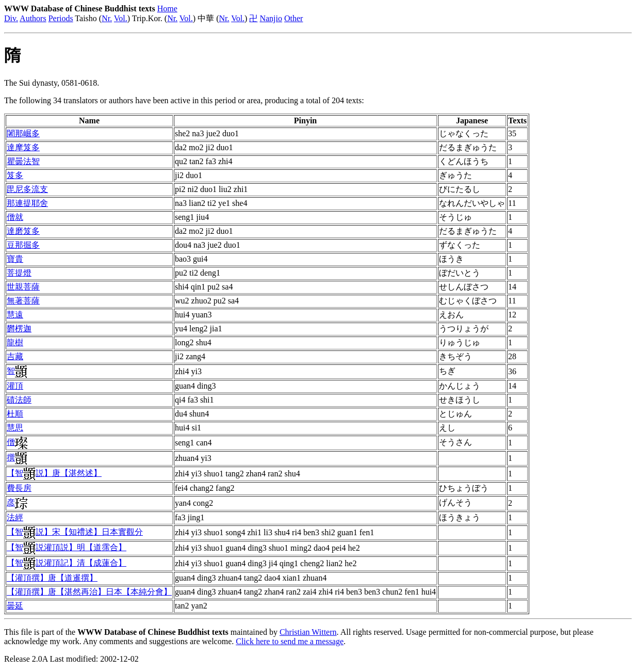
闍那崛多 (23, 133)
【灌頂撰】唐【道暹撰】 (52, 578)
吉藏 (15, 356)
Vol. (121, 18)
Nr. (107, 18)
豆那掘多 (23, 245)
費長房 (19, 488)
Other (293, 18)
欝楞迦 (19, 329)
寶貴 (15, 259)
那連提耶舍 (27, 203)
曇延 (15, 606)
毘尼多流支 (27, 189)
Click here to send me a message (290, 641)
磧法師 (19, 400)
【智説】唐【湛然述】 (54, 473)
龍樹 (15, 342)
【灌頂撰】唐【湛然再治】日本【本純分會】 (89, 592)
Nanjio (271, 18)
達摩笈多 (23, 147)
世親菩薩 (23, 287)
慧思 (15, 428)
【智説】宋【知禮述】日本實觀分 (75, 532)
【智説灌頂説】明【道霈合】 (67, 547)
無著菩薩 (23, 301)
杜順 (15, 414)
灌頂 (15, 386)
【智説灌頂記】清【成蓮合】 (67, 563)
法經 (15, 517)
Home (167, 9)
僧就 (15, 217)
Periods (61, 18)
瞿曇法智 (23, 161)
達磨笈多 (23, 231)
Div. (11, 18)
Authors (33, 18)
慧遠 (15, 315)
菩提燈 (19, 273)
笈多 (15, 175)
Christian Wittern (308, 632)
